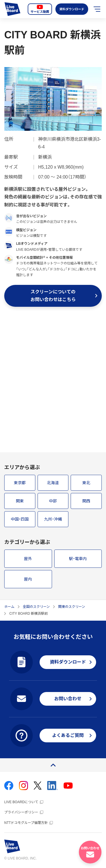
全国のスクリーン (36, 607)
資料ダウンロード (72, 9)
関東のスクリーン (72, 607)
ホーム (9, 607)
